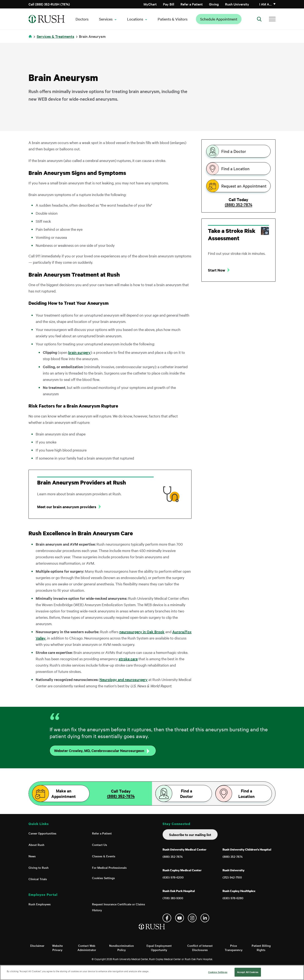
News (32, 856)
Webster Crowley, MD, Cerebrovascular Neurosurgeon (99, 751)
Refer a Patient (192, 4)
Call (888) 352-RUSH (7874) (49, 4)
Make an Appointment (64, 793)
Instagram (192, 918)
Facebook (167, 918)
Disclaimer (37, 946)
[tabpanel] (238, 250)
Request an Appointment (244, 186)
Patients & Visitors (173, 19)
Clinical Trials (38, 879)
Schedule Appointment (219, 19)
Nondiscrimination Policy (121, 948)
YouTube (180, 918)
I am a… (265, 4)
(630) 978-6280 (233, 898)
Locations (135, 19)
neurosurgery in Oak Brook (142, 632)
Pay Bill (169, 4)
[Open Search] (259, 19)
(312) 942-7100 (232, 877)
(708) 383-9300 (173, 898)
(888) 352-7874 (239, 205)
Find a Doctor (234, 151)
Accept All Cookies (248, 972)
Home (31, 39)
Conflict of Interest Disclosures (200, 948)
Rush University (237, 4)
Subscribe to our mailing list (190, 835)
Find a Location (235, 169)
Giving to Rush (39, 867)
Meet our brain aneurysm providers (67, 507)
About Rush (36, 845)
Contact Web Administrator (87, 948)
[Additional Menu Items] (272, 19)
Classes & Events (104, 856)
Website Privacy (57, 948)
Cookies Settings (103, 878)
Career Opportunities (42, 833)
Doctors (82, 19)
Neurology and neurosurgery (123, 679)
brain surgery (79, 352)
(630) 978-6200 (173, 877)
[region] (152, 972)
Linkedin (205, 918)
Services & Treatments (56, 36)
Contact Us (100, 845)
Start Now (216, 270)
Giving (214, 4)
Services (106, 19)
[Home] (152, 931)
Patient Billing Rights (261, 948)
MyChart (150, 4)
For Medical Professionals (109, 867)
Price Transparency (234, 948)
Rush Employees (40, 904)
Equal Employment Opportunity (159, 948)
